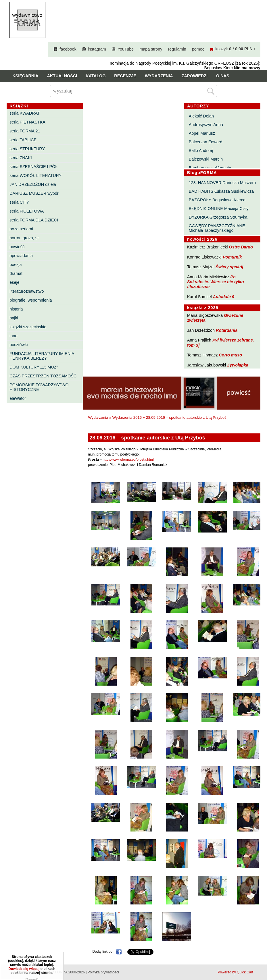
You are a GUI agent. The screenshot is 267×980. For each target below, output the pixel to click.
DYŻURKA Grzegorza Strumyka (218, 217)
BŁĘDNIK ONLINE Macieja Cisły (219, 209)
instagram (97, 49)
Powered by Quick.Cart (235, 972)
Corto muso (230, 355)
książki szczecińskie (28, 327)
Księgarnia (25, 76)
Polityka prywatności (103, 972)
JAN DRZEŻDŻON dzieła (33, 184)
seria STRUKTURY (27, 149)
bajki (14, 318)
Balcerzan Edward (206, 142)
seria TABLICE (23, 140)
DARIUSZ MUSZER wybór (34, 193)
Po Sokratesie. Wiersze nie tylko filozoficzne (215, 282)
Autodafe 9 (224, 297)
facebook (68, 49)
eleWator (18, 398)
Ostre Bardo (241, 247)
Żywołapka (238, 365)
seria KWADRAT (25, 113)
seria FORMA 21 (25, 131)
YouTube (126, 49)
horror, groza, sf (24, 238)
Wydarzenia (159, 76)
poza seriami (21, 229)
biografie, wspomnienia (31, 300)
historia (16, 309)
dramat (16, 273)
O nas (223, 76)
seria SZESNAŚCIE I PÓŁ (33, 167)
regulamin (177, 49)
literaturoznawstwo (27, 291)
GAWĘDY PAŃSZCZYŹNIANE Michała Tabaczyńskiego (217, 228)
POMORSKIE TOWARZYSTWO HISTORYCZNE (39, 387)
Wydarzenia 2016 (127, 417)
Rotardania (227, 330)
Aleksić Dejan (201, 116)
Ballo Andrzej (201, 151)
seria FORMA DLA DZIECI (34, 220)
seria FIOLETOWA (27, 211)
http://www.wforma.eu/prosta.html (128, 460)
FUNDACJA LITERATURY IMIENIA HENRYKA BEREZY (42, 356)
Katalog (96, 76)
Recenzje (125, 76)
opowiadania (21, 256)
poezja (16, 265)
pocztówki (19, 345)
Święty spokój (229, 267)
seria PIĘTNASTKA (27, 122)
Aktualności (62, 76)
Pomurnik (232, 257)
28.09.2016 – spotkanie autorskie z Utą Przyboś (186, 417)
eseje (14, 282)
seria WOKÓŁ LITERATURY (35, 175)
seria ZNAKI (21, 158)
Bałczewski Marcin (206, 159)
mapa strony (151, 49)
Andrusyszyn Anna (206, 125)
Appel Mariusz (202, 133)
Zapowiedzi (195, 76)
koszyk (222, 49)
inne (13, 336)
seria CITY (19, 202)
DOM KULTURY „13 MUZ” (34, 367)
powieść (17, 247)
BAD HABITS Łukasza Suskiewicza (221, 191)
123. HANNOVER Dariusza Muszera (222, 183)
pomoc (198, 49)
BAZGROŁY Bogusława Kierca (217, 200)
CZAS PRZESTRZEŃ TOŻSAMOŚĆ (43, 376)
